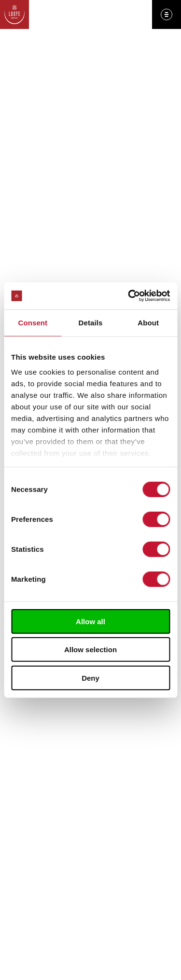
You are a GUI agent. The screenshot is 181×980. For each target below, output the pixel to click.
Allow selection (90, 650)
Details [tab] (91, 322)
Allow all (90, 621)
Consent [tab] (33, 322)
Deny (90, 678)
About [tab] (148, 322)
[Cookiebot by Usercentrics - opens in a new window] (129, 296)
